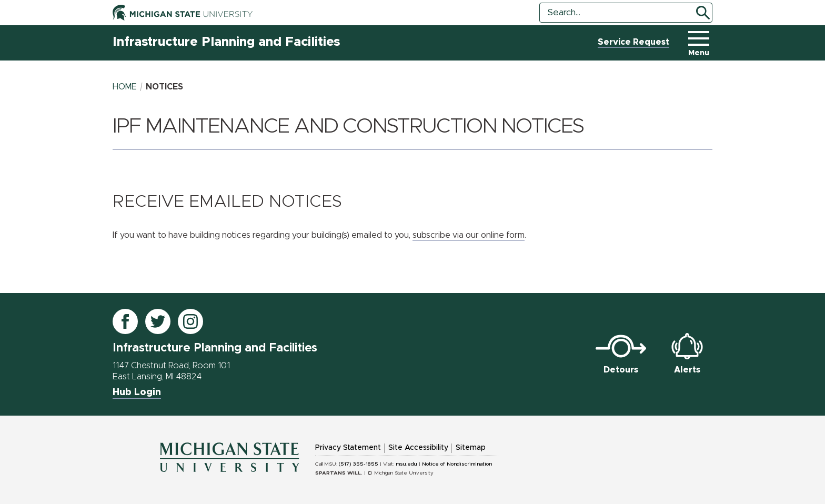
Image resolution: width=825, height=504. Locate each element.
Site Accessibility (418, 448)
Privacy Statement (348, 448)
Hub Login (137, 392)
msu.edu (406, 464)
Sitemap (471, 448)
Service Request (633, 42)
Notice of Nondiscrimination (457, 464)
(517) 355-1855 (359, 464)
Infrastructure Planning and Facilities (226, 42)
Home (125, 87)
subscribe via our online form (469, 235)
